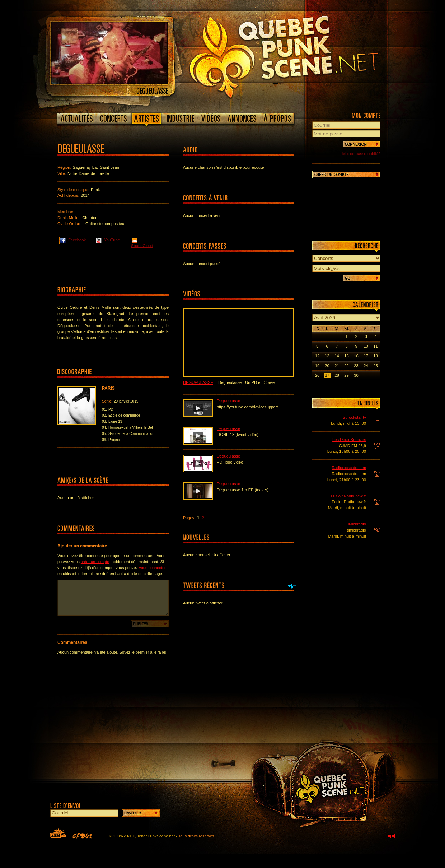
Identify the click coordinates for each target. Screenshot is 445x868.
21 (337, 366)
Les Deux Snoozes (349, 440)
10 (366, 346)
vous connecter (152, 568)
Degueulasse (198, 382)
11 (375, 346)
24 (366, 366)
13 (327, 356)
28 (337, 375)
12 (317, 356)
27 (327, 375)
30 (356, 375)
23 (356, 366)
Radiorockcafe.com (349, 468)
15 (346, 356)
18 (375, 356)
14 (337, 356)
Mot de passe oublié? (361, 154)
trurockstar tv (354, 417)
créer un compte (95, 562)
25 (375, 366)
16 (356, 356)
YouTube (107, 240)
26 (317, 375)
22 (346, 366)
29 (346, 375)
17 (366, 356)
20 (327, 366)
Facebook (72, 240)
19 (317, 366)
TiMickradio (356, 524)
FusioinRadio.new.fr (348, 496)
